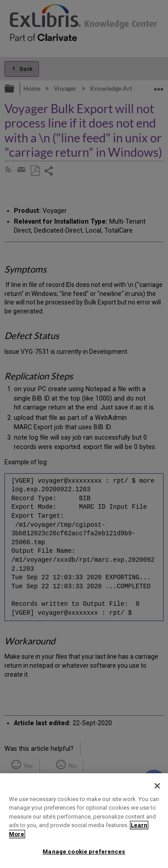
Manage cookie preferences (84, 852)
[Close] (157, 786)
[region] (84, 821)
